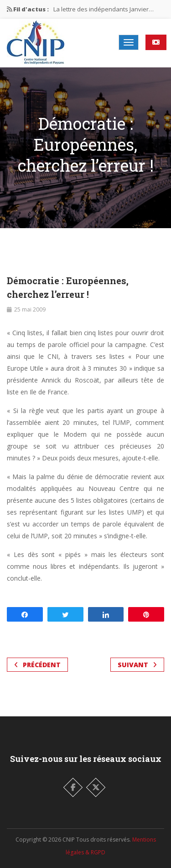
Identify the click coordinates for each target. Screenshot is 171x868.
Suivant (137, 665)
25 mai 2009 (30, 309)
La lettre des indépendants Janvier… (104, 9)
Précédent (37, 665)
